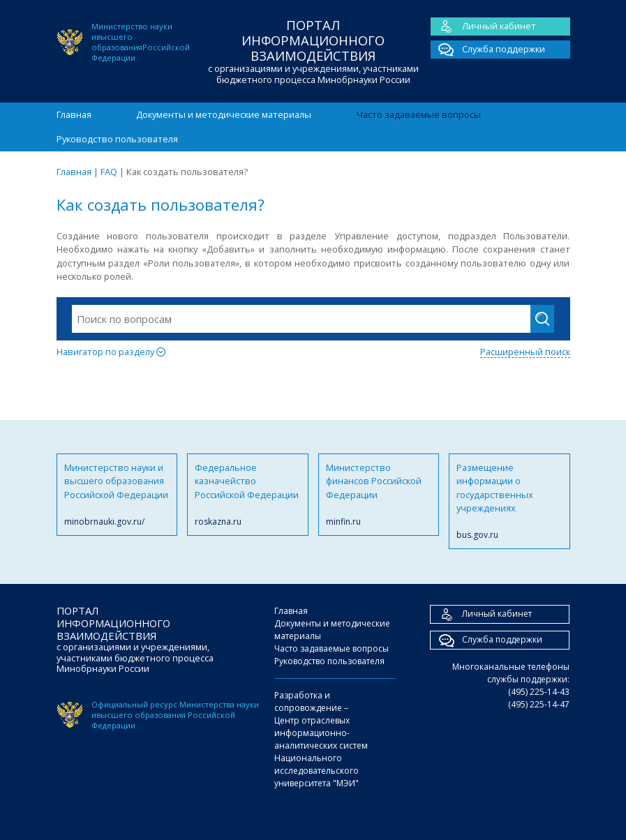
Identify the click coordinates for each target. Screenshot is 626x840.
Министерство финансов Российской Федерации (379, 495)
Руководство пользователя (117, 139)
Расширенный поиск (525, 352)
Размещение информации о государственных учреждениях (509, 502)
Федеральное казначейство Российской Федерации (248, 495)
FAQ (109, 172)
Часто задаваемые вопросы (419, 114)
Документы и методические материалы (224, 114)
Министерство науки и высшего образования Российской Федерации (117, 495)
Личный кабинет (483, 27)
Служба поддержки (488, 50)
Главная (74, 114)
